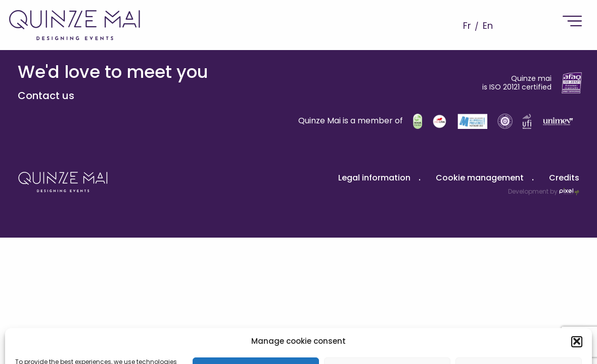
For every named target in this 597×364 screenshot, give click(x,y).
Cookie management (480, 178)
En (488, 26)
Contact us (46, 96)
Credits (564, 178)
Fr (467, 26)
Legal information (374, 178)
